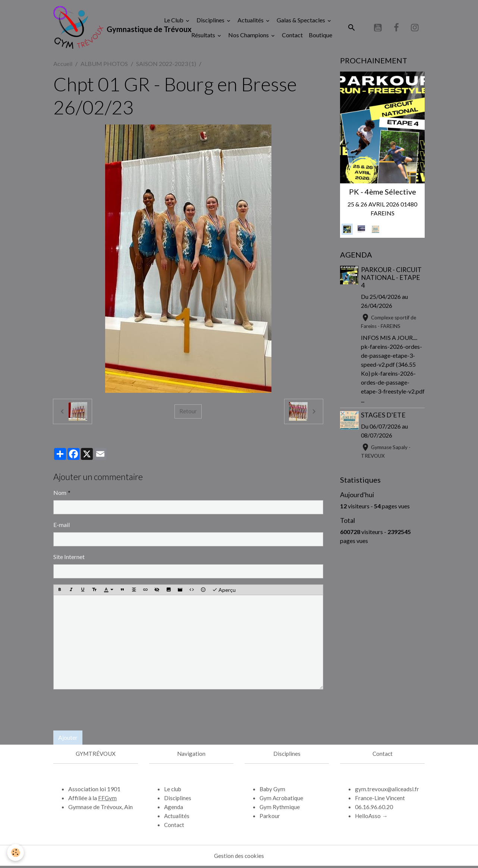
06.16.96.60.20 (374, 809)
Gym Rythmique (280, 809)
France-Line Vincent (380, 800)
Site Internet (69, 558)
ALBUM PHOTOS (104, 65)
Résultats (204, 36)
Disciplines (211, 21)
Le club (173, 791)
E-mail (62, 526)
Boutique (320, 36)
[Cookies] (16, 853)
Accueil (63, 65)
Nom (60, 494)
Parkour (270, 818)
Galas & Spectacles (301, 21)
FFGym (108, 800)
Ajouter (68, 739)
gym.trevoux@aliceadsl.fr (388, 791)
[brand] (100, 28)
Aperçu (224, 592)
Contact (292, 36)
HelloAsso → (372, 818)
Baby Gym (273, 791)
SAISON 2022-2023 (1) (166, 65)
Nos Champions (249, 36)
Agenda (174, 809)
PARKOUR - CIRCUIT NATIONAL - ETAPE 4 (392, 279)
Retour (188, 413)
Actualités (251, 21)
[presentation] (110, 712)
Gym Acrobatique (282, 800)
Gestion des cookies (239, 857)
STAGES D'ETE (384, 417)
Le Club (174, 21)
